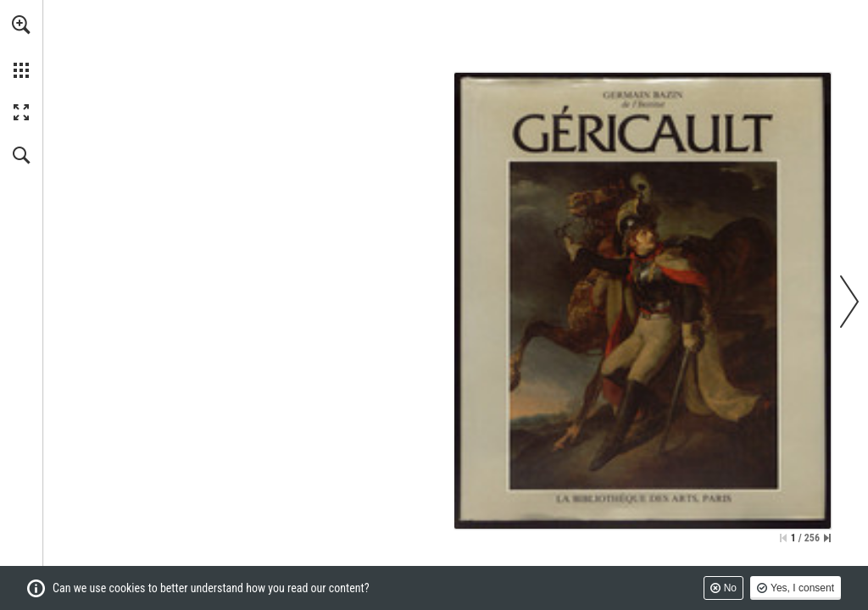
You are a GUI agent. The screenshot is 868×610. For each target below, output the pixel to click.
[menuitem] (21, 47)
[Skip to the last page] (827, 538)
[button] (21, 25)
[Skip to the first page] (783, 538)
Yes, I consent (802, 588)
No (730, 588)
